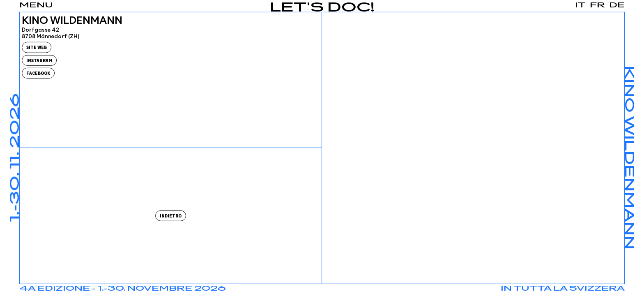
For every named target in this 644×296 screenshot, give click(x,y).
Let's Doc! (322, 8)
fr (597, 5)
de (617, 5)
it (580, 5)
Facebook (38, 73)
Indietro (171, 216)
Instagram (39, 60)
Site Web (37, 47)
